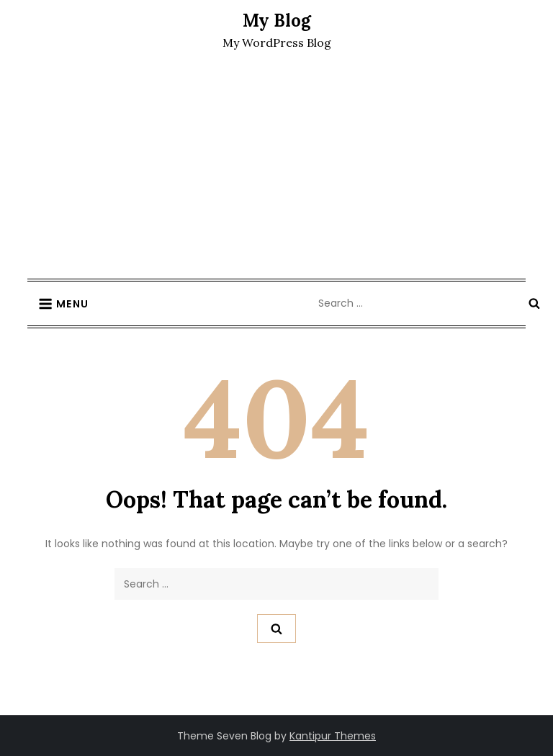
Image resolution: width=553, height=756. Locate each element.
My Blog (277, 21)
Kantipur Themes (333, 736)
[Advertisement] (276, 171)
